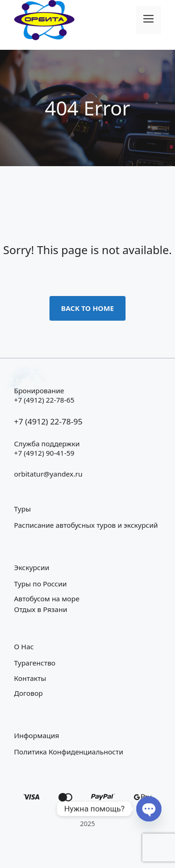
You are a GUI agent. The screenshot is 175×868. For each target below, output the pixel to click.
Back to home (88, 308)
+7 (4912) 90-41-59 (44, 453)
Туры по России (40, 584)
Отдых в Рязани (41, 609)
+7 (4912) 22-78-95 (48, 421)
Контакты (30, 678)
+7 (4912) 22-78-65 (44, 400)
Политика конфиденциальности (69, 752)
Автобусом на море (47, 599)
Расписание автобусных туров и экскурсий (86, 525)
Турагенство (35, 663)
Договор (28, 693)
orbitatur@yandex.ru (48, 474)
